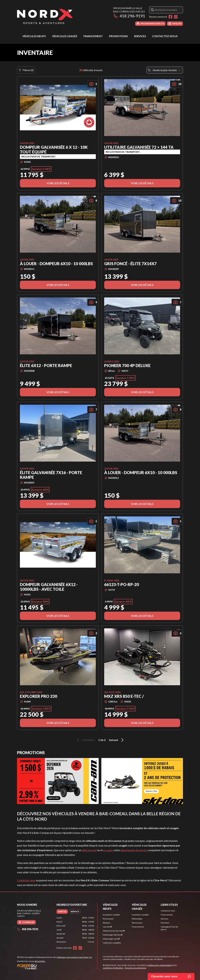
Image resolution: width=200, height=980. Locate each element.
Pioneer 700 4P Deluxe (127, 366)
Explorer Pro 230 (39, 696)
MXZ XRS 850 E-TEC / (124, 696)
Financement (93, 36)
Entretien (165, 923)
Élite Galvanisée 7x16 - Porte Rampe (51, 475)
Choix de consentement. (135, 968)
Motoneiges (137, 919)
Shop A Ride (40, 961)
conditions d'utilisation (113, 968)
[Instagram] (176, 17)
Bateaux (107, 923)
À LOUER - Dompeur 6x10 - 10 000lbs (56, 264)
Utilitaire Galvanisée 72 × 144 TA (139, 147)
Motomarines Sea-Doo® (114, 931)
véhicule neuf (89, 850)
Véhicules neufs (34, 36)
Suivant (117, 740)
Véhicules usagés (65, 36)
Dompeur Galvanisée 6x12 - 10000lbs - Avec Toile (49, 587)
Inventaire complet (111, 915)
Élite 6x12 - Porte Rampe (46, 366)
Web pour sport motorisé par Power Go (74, 957)
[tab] (62, 912)
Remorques (108, 919)
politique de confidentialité (160, 965)
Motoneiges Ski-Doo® (113, 935)
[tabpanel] (75, 930)
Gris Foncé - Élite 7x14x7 (130, 264)
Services (140, 36)
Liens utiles (169, 905)
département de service (134, 850)
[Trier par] (165, 70)
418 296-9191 (129, 16)
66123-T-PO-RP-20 (122, 585)
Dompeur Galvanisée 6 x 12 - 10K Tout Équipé (54, 150)
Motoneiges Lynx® (111, 939)
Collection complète (112, 943)
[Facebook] (170, 17)
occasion (108, 850)
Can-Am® (107, 927)
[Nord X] (45, 16)
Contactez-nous (165, 36)
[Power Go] (55, 967)
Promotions (118, 36)
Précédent (85, 740)
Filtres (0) (26, 70)
